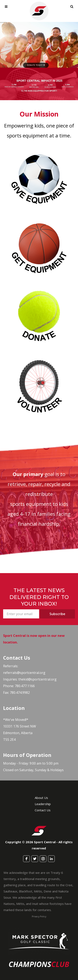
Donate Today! (36, 65)
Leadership (43, 804)
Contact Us (43, 810)
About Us (41, 798)
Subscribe (57, 614)
